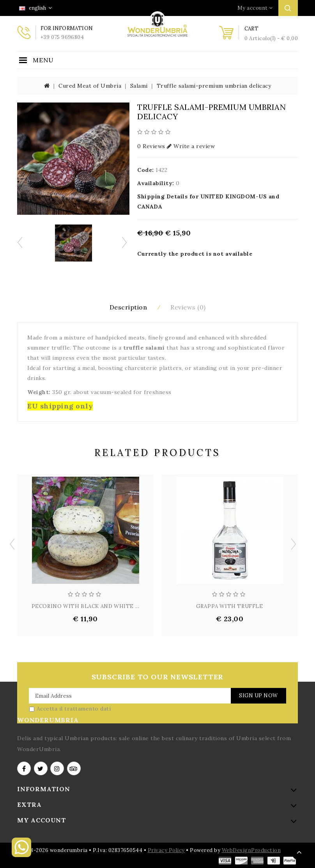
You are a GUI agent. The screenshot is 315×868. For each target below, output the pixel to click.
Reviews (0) (188, 307)
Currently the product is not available (195, 254)
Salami (139, 86)
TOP (299, 852)
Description (128, 307)
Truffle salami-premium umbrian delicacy (214, 86)
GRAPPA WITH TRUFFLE (229, 606)
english (35, 8)
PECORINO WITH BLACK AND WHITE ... (86, 606)
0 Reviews (151, 146)
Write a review (191, 146)
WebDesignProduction (251, 850)
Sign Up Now (258, 695)
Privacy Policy (166, 850)
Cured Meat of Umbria (90, 86)
